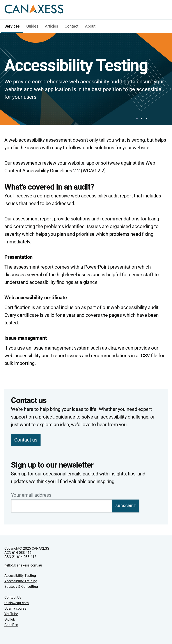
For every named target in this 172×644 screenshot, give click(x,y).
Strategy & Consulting (21, 587)
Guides (32, 26)
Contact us (26, 440)
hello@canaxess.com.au (23, 565)
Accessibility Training (21, 581)
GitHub (10, 619)
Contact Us (13, 597)
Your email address (31, 495)
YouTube (11, 614)
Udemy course (15, 608)
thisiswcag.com (17, 603)
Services (12, 26)
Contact (72, 26)
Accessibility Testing (20, 576)
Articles (51, 26)
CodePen (11, 625)
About (90, 26)
